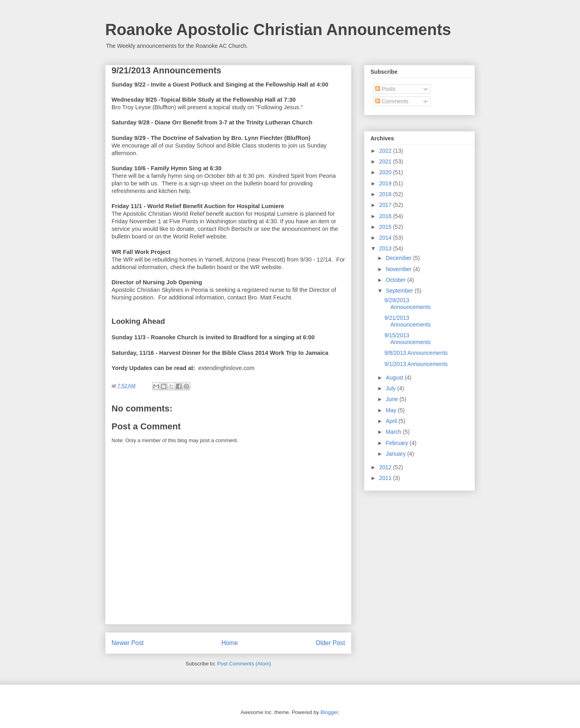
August (395, 378)
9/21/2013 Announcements (408, 321)
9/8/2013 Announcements (416, 353)
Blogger (329, 712)
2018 (386, 194)
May (392, 410)
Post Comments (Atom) (244, 664)
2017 (386, 205)
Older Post (330, 643)
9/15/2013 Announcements (408, 339)
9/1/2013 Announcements (416, 364)
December (399, 258)
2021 (386, 161)
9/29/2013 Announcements (408, 304)
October (396, 280)
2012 (386, 467)
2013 (386, 248)
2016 (386, 216)
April (392, 421)
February (398, 443)
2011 (386, 478)
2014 (386, 238)
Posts (385, 89)
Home (230, 643)
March (394, 432)
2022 (386, 151)
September (400, 291)
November (399, 269)
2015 (386, 227)
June (392, 399)
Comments (392, 101)
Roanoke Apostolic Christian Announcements (278, 30)
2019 (386, 183)
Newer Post (128, 643)
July (391, 388)
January (396, 454)
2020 (386, 172)
